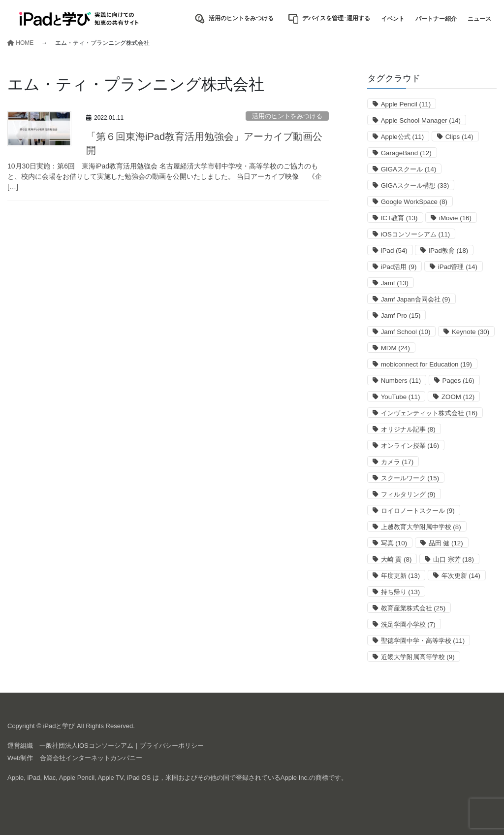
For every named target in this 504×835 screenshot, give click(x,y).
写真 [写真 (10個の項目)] (394, 543)
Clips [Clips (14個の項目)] (459, 137)
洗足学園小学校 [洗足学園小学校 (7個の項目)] (408, 624)
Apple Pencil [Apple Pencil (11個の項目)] (406, 104)
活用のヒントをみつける (287, 116)
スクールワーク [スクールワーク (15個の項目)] (410, 478)
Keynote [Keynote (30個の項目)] (471, 332)
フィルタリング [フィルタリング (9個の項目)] (408, 494)
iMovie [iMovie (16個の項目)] (455, 218)
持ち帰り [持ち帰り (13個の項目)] (400, 592)
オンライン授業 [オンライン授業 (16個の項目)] (410, 446)
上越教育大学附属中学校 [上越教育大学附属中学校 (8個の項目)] (421, 527)
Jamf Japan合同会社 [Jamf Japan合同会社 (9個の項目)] (416, 299)
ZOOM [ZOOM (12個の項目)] (458, 397)
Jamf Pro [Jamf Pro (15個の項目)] (401, 316)
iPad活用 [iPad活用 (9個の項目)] (399, 267)
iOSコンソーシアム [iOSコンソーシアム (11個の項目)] (416, 234)
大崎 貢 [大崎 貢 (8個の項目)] (396, 559)
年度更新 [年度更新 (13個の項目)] (400, 576)
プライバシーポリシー (172, 746)
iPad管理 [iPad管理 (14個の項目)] (458, 267)
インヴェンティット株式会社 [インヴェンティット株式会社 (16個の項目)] (429, 413)
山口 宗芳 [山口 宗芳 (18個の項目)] (454, 559)
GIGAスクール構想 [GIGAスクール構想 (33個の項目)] (415, 185)
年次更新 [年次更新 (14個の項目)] (461, 576)
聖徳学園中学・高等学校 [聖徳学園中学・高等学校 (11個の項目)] (423, 641)
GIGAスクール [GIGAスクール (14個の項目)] (409, 169)
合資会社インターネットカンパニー (91, 758)
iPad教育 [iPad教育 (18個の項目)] (448, 250)
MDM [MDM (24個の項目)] (395, 348)
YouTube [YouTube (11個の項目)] (401, 397)
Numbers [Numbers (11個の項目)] (401, 381)
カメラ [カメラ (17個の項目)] (397, 462)
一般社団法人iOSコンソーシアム (86, 746)
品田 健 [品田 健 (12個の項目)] (446, 543)
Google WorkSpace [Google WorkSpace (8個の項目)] (414, 202)
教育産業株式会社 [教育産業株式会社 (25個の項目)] (413, 608)
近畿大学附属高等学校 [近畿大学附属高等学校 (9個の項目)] (418, 657)
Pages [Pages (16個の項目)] (458, 381)
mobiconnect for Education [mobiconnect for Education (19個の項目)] (426, 364)
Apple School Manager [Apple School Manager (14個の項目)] (421, 120)
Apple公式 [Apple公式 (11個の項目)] (403, 137)
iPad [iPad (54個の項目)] (394, 250)
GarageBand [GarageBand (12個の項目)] (406, 153)
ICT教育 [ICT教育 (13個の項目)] (399, 218)
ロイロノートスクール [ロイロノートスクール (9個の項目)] (418, 511)
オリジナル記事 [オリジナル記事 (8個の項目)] (408, 429)
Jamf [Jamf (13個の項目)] (395, 283)
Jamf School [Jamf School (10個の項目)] (406, 332)
